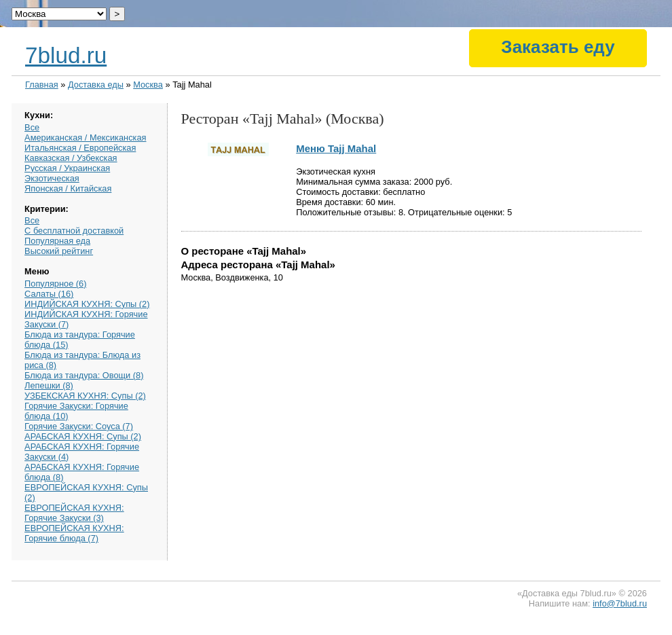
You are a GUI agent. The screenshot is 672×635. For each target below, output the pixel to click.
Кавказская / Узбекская (71, 158)
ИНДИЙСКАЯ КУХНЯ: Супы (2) (87, 304)
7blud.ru (66, 55)
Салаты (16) (49, 294)
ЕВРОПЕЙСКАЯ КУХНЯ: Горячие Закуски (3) (74, 513)
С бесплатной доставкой (74, 231)
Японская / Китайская (68, 188)
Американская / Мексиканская (85, 138)
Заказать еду (558, 47)
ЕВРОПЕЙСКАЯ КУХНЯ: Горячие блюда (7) (74, 533)
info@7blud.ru (620, 603)
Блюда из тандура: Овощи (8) (84, 375)
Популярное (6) (55, 284)
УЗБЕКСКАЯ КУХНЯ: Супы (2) (85, 396)
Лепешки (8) (49, 385)
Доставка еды (96, 85)
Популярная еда (57, 241)
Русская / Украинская (67, 168)
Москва (148, 85)
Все (32, 127)
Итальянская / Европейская (80, 148)
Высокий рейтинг (59, 251)
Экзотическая (52, 178)
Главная (42, 85)
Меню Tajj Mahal (336, 148)
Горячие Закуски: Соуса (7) (79, 426)
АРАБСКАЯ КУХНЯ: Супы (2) (83, 436)
